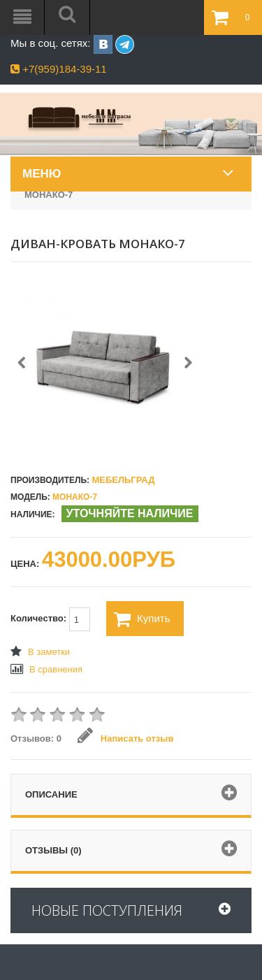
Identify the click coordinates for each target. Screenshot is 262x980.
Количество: (50, 619)
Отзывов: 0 (36, 738)
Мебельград (123, 480)
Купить (142, 619)
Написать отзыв (125, 738)
